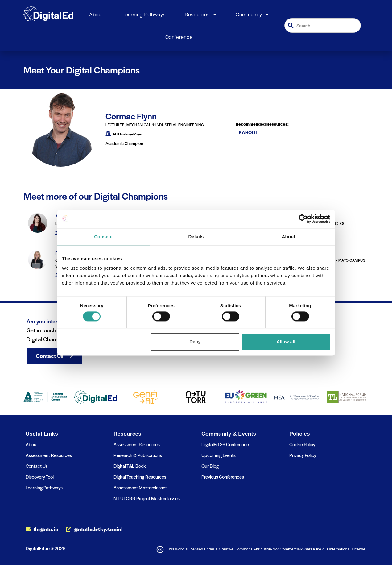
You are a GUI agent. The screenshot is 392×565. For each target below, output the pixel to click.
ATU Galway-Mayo (127, 134)
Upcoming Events (219, 455)
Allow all (286, 342)
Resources (201, 15)
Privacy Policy (303, 455)
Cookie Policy (302, 444)
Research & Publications (138, 455)
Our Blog (210, 466)
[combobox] (323, 25)
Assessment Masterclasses (140, 487)
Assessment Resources (49, 455)
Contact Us (37, 466)
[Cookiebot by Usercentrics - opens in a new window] (303, 219)
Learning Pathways (144, 14)
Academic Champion (124, 143)
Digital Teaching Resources (140, 477)
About (96, 14)
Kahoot (248, 132)
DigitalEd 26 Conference (225, 444)
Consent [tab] (103, 237)
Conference (179, 37)
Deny (195, 342)
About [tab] (289, 237)
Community (252, 15)
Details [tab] (196, 237)
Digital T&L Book (130, 466)
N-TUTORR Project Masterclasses (147, 498)
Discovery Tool (40, 477)
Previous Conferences (223, 477)
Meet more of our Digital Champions (96, 196)
